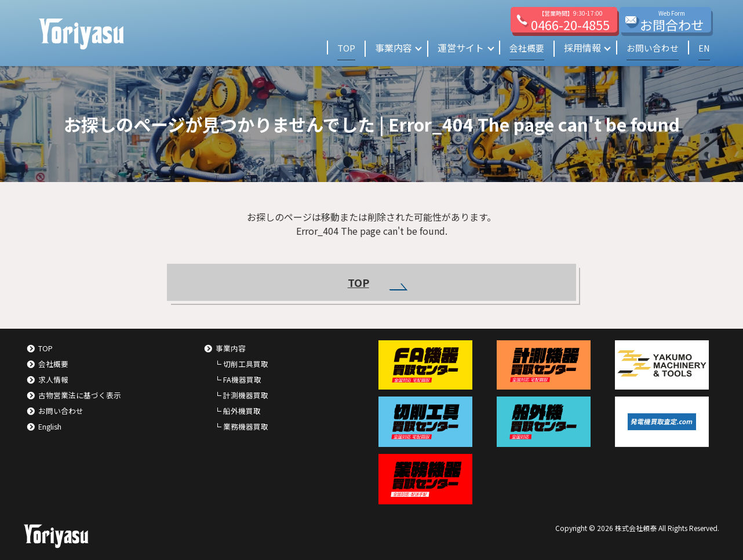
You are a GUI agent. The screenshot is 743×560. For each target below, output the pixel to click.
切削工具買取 (246, 364)
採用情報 (578, 48)
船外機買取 (242, 411)
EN (704, 48)
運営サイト (454, 48)
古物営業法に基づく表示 (80, 395)
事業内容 (387, 48)
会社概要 (522, 48)
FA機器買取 (242, 379)
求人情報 (53, 379)
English (50, 426)
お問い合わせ (650, 48)
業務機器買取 (246, 426)
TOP (339, 48)
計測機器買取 (246, 395)
